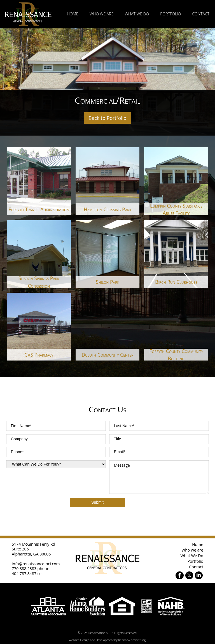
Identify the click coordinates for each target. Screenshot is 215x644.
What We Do (137, 14)
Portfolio (170, 14)
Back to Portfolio (107, 118)
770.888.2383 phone (31, 569)
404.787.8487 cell (28, 574)
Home (73, 14)
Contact (201, 14)
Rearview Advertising (132, 640)
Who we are (102, 14)
